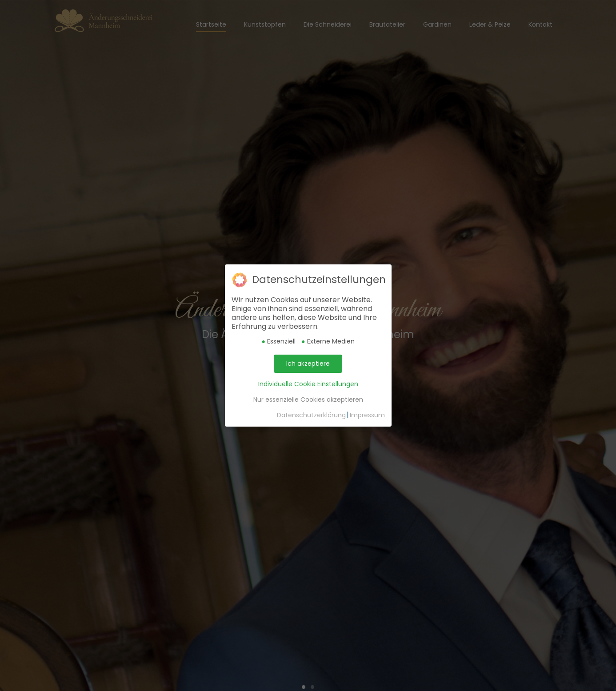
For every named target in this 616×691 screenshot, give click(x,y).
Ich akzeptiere (308, 363)
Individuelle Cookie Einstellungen (308, 384)
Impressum (367, 415)
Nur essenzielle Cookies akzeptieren (308, 399)
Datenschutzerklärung (311, 415)
